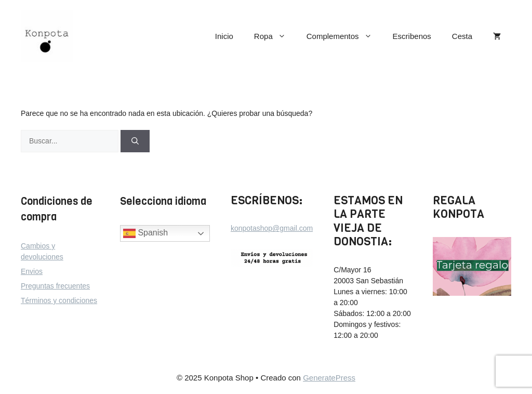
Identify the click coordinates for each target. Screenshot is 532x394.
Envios (32, 271)
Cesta (462, 36)
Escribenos (412, 36)
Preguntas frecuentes (55, 286)
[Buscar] (135, 141)
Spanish (145, 233)
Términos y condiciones (59, 300)
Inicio (224, 36)
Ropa (275, 36)
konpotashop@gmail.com (272, 228)
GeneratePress (329, 378)
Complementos (344, 36)
